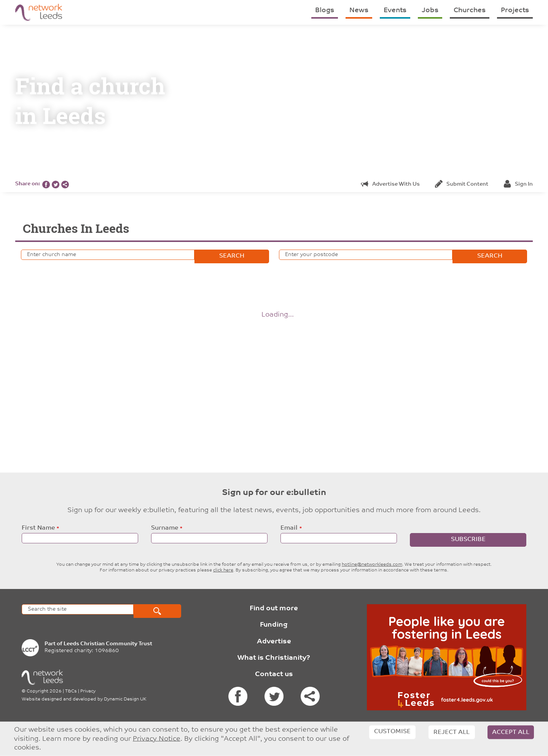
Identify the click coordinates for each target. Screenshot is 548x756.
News (359, 10)
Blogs (325, 10)
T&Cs (71, 691)
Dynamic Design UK (125, 699)
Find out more (274, 609)
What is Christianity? (274, 658)
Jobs (430, 10)
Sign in (518, 184)
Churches (470, 10)
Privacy (88, 691)
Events (395, 10)
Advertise (274, 642)
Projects (515, 10)
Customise (392, 732)
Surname (165, 528)
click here (223, 570)
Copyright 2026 (44, 691)
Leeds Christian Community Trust (108, 644)
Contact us (274, 674)
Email (289, 528)
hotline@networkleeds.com (372, 565)
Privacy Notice (157, 739)
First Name (38, 528)
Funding (274, 625)
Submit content (462, 184)
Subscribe (468, 540)
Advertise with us (390, 184)
